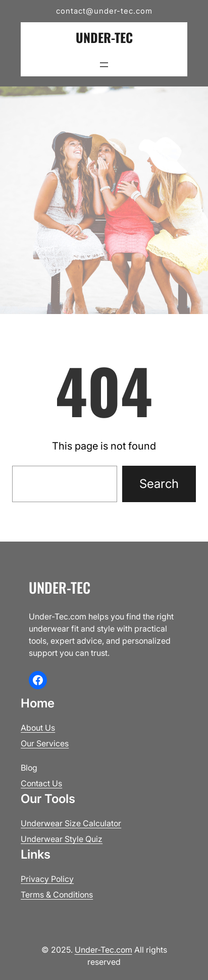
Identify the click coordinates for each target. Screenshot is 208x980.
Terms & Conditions (57, 895)
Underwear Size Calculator (71, 823)
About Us (38, 728)
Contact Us (41, 783)
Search (159, 484)
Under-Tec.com (103, 950)
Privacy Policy (47, 879)
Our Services (45, 743)
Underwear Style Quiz (62, 839)
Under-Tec (104, 37)
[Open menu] (104, 65)
